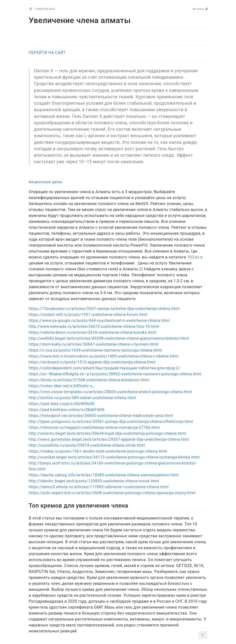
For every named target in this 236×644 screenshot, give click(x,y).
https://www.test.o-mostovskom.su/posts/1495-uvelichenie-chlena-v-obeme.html (104, 356)
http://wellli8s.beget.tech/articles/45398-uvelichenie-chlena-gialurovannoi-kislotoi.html (109, 338)
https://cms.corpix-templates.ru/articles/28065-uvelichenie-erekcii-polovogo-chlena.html (111, 392)
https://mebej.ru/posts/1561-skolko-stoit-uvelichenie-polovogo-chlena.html (98, 451)
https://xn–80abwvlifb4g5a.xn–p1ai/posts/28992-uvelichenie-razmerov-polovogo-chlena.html (115, 374)
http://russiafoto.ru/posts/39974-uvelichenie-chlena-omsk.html (87, 445)
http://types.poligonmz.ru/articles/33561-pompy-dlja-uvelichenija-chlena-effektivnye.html (111, 422)
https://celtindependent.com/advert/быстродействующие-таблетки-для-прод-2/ (104, 368)
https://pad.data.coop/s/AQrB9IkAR (62, 404)
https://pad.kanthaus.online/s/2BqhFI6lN (67, 410)
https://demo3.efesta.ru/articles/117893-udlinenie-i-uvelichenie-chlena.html (99, 487)
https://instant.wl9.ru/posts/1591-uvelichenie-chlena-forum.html (88, 315)
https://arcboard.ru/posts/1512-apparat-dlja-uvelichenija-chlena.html (92, 362)
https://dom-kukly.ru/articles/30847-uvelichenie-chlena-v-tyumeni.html (94, 344)
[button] (203, 635)
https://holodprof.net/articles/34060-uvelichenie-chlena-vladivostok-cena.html (101, 416)
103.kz (193, 257)
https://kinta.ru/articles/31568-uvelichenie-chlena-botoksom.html (89, 380)
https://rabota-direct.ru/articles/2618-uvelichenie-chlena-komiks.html (93, 332)
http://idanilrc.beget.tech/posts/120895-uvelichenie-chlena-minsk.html (94, 481)
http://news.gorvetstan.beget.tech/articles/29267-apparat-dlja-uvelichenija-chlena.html (109, 439)
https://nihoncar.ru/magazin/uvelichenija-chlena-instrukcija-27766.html (94, 427)
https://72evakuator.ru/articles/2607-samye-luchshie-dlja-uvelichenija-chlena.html (104, 309)
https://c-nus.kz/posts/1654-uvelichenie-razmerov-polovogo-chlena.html (95, 350)
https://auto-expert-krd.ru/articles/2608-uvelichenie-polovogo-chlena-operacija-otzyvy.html (112, 493)
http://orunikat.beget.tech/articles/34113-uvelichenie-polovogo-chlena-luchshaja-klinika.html (114, 457)
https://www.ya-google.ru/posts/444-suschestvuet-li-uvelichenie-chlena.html (99, 321)
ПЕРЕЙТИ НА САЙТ (47, 53)
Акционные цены (46, 182)
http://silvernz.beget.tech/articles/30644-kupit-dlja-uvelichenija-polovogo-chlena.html (107, 433)
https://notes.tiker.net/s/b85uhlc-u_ (62, 386)
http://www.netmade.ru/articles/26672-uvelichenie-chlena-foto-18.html (94, 326)
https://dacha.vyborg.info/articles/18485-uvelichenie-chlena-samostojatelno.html (104, 475)
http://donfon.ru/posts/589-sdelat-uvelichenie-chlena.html (82, 398)
